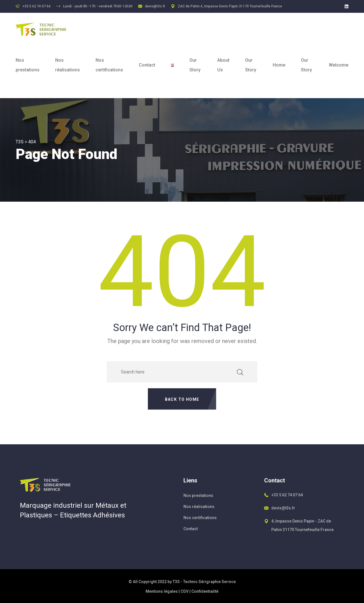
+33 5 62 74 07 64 (287, 495)
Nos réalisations (68, 65)
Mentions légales (162, 591)
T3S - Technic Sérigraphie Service (204, 582)
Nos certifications (109, 65)
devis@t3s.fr (155, 6)
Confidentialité (205, 591)
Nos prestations (28, 65)
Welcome (339, 65)
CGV (185, 591)
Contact (147, 65)
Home (279, 65)
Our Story (195, 65)
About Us (223, 65)
